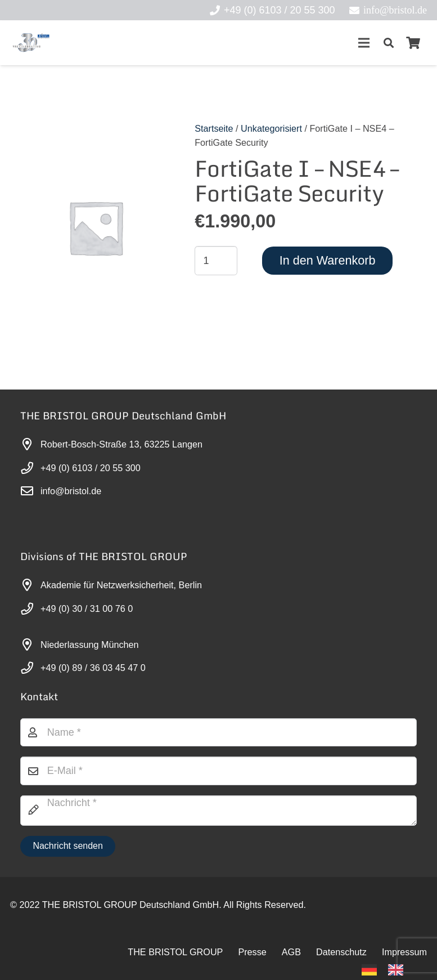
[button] (389, 43)
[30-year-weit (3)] (31, 43)
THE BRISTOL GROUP (175, 952)
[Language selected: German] (388, 969)
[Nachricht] (218, 811)
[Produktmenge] (216, 261)
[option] (398, 970)
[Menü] (364, 43)
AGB (291, 952)
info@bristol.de (71, 491)
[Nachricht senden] (68, 846)
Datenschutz (341, 952)
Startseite (214, 128)
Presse (252, 952)
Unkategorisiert (271, 128)
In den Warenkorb (328, 260)
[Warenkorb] (413, 43)
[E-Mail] (218, 771)
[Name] (218, 732)
